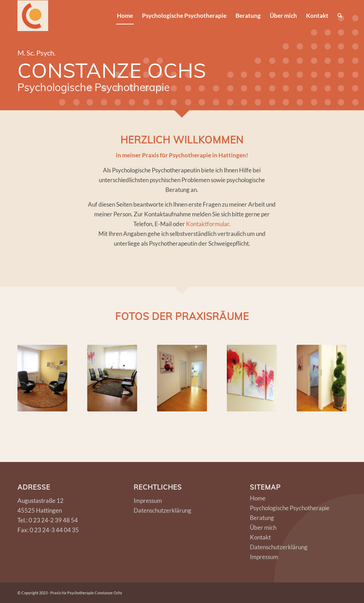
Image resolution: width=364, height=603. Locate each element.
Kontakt (260, 537)
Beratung (262, 518)
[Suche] (340, 16)
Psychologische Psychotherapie (290, 508)
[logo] (33, 16)
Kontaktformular (208, 224)
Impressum (148, 501)
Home (258, 498)
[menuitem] (125, 16)
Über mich (263, 527)
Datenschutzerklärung (162, 510)
